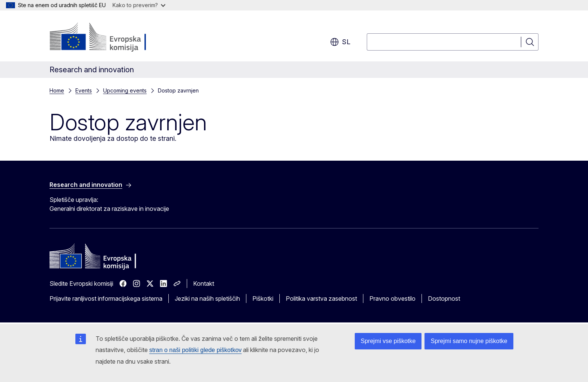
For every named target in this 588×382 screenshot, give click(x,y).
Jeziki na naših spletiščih (207, 298)
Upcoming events (125, 90)
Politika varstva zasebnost (321, 298)
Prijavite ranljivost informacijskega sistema (106, 298)
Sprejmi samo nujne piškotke (469, 341)
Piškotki (263, 298)
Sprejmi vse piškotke (388, 341)
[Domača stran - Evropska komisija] (110, 37)
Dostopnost (444, 298)
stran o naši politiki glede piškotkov (195, 350)
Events (84, 90)
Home (57, 90)
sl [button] (340, 42)
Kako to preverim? (139, 5)
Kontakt (204, 284)
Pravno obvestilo (392, 298)
